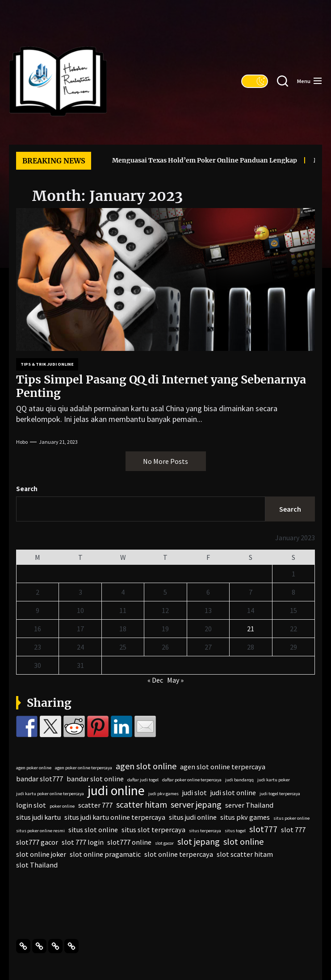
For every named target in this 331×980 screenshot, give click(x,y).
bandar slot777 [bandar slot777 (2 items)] (40, 779)
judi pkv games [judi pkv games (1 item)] (163, 794)
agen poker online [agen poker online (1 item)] (34, 768)
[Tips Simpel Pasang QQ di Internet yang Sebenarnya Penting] (165, 279)
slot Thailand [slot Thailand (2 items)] (37, 865)
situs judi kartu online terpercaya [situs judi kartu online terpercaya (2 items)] (115, 817)
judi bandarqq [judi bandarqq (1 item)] (239, 780)
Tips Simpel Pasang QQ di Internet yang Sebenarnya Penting (161, 386)
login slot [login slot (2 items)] (31, 805)
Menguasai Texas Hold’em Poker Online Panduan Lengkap (193, 160)
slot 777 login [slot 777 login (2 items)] (83, 842)
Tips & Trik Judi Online (47, 364)
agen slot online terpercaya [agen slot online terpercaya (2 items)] (223, 767)
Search (27, 489)
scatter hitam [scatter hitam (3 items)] (142, 805)
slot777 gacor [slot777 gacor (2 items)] (37, 842)
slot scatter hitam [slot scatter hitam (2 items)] (245, 854)
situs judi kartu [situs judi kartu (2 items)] (38, 817)
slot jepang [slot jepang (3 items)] (199, 842)
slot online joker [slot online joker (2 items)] (41, 854)
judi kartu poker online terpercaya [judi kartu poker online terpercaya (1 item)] (50, 794)
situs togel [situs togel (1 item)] (235, 831)
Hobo (22, 442)
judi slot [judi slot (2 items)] (195, 792)
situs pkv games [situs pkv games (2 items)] (245, 817)
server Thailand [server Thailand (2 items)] (249, 805)
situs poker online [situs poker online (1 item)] (291, 818)
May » (175, 680)
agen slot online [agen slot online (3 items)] (146, 766)
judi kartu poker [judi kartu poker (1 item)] (274, 780)
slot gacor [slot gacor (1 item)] (164, 843)
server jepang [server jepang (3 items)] (196, 805)
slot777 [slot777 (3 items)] (263, 829)
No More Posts (165, 461)
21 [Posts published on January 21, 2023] (251, 629)
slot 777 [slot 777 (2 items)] (293, 830)
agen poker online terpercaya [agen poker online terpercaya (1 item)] (84, 768)
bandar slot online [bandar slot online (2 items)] (95, 779)
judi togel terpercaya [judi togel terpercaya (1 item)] (280, 794)
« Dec (155, 680)
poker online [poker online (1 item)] (62, 806)
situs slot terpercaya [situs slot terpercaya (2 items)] (153, 830)
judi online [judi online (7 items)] (116, 791)
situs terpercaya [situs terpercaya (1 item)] (205, 831)
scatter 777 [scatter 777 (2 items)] (95, 805)
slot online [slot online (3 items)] (243, 842)
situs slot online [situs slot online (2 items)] (93, 830)
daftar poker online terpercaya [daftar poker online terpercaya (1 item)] (192, 780)
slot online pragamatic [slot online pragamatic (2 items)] (105, 854)
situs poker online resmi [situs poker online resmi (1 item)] (40, 831)
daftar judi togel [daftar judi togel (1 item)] (143, 780)
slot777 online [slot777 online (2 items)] (129, 842)
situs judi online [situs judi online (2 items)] (193, 817)
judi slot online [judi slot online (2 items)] (233, 792)
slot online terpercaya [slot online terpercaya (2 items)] (179, 854)
